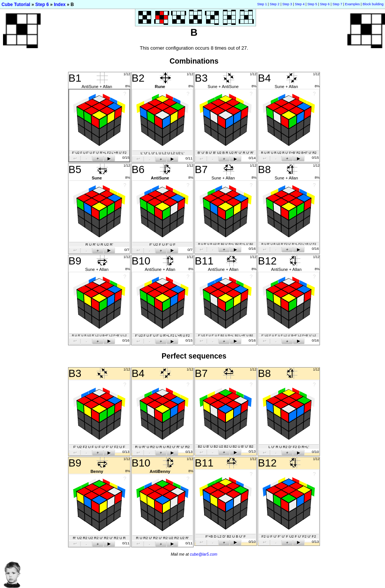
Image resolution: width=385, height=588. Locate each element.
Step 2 (274, 4)
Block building (373, 4)
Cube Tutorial (16, 5)
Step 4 (300, 4)
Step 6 (42, 5)
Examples (353, 4)
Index (60, 5)
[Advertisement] (248, 584)
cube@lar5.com (204, 554)
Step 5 (312, 4)
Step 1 (262, 4)
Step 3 (287, 4)
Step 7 (337, 4)
